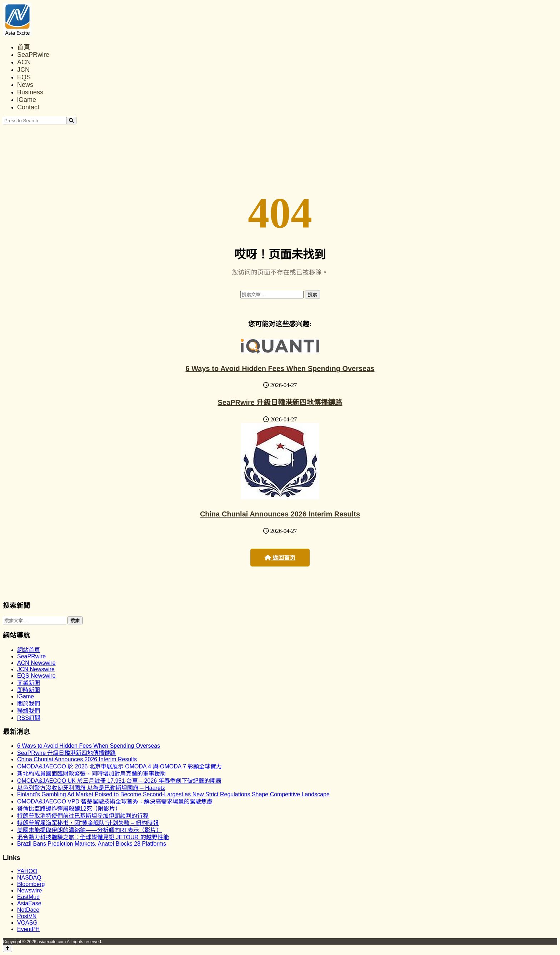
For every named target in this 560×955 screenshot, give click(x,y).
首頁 (24, 47)
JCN (23, 70)
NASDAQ (29, 878)
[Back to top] (7, 948)
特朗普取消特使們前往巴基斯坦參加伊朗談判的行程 (83, 816)
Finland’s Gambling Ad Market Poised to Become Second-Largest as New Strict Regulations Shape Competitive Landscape (173, 794)
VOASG (27, 923)
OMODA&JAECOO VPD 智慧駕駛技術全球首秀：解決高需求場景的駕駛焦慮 (115, 801)
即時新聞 (29, 690)
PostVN (27, 916)
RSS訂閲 (29, 718)
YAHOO (27, 871)
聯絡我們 (29, 711)
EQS (24, 77)
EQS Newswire (36, 676)
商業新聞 (29, 683)
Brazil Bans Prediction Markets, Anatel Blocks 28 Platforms (92, 844)
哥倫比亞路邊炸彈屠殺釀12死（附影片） (69, 809)
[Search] (71, 121)
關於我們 (29, 704)
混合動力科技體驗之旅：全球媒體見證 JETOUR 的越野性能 (93, 837)
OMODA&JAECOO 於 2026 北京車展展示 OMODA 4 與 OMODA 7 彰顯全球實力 (119, 766)
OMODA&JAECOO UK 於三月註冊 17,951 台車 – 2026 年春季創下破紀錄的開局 (119, 781)
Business (30, 92)
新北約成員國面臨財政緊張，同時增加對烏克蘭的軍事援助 (91, 774)
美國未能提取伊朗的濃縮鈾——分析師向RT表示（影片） (89, 830)
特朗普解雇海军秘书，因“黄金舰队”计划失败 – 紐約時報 (88, 823)
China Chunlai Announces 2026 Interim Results (280, 514)
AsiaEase (29, 903)
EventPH (28, 929)
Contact (28, 107)
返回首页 (280, 558)
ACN (24, 62)
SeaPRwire (33, 55)
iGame (27, 100)
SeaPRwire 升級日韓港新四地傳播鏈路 (280, 402)
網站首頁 (29, 650)
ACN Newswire (36, 663)
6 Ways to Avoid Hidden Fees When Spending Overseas (280, 368)
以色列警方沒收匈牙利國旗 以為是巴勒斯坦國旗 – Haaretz (91, 788)
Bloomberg (31, 884)
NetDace (28, 910)
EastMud (28, 897)
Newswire (29, 890)
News (25, 85)
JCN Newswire (36, 669)
